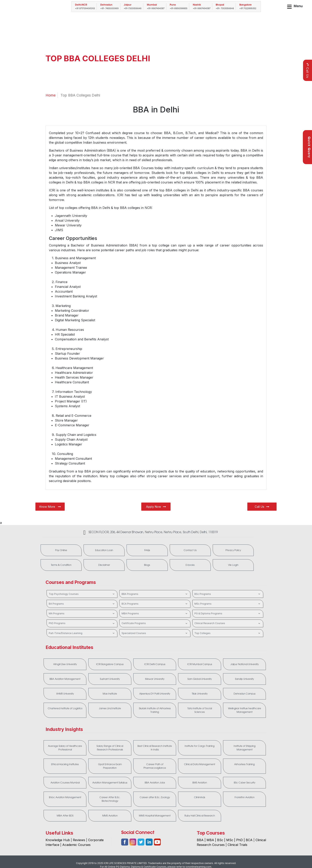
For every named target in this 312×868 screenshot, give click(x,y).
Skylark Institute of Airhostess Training (155, 710)
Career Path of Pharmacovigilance (155, 766)
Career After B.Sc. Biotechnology (110, 799)
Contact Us (190, 550)
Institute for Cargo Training (200, 746)
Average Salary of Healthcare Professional (65, 748)
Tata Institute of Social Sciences (200, 710)
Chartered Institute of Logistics (65, 708)
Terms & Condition (61, 565)
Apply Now (156, 507)
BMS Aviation (200, 783)
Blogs (147, 565)
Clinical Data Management (200, 764)
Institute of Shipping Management (245, 748)
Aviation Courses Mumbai (65, 783)
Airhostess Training (244, 764)
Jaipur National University (245, 664)
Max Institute (110, 694)
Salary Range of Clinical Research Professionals (110, 748)
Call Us (308, 71)
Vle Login (233, 565)
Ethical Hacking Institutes (65, 764)
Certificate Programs (155, 623)
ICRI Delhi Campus (155, 664)
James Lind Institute (110, 708)
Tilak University (200, 694)
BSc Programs (228, 594)
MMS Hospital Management (155, 816)
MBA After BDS (65, 816)
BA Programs (82, 604)
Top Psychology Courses (82, 594)
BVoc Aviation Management (65, 797)
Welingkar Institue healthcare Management (245, 710)
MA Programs (82, 614)
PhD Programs (82, 623)
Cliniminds (200, 797)
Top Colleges (228, 633)
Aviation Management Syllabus (110, 783)
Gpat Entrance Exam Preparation (110, 766)
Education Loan (104, 550)
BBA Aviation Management (65, 679)
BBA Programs (155, 594)
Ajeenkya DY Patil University (155, 694)
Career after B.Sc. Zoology (155, 797)
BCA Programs (155, 604)
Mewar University (155, 679)
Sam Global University (200, 679)
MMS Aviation (110, 816)
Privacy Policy (233, 550)
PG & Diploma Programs (228, 614)
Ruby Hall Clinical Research (200, 816)
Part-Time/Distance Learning (82, 633)
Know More (50, 507)
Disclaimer (104, 565)
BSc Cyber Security (245, 783)
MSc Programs (228, 604)
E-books (190, 565)
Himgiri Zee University (65, 664)
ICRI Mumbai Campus (200, 664)
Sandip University (244, 679)
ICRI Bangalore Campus (110, 664)
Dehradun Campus (245, 694)
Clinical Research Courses (228, 623)
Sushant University (110, 679)
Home (51, 95)
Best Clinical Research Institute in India (155, 748)
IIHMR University (65, 694)
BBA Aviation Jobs (155, 783)
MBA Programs (155, 614)
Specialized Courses (155, 633)
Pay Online (61, 550)
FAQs (147, 550)
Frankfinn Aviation (245, 797)
